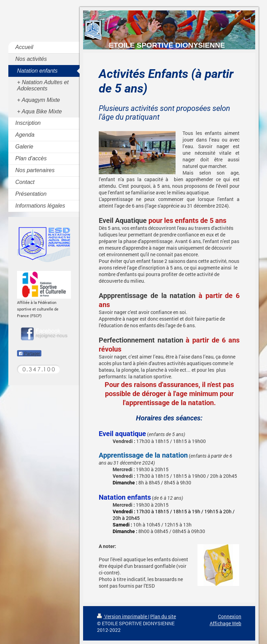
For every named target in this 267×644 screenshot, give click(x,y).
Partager (29, 354)
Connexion (230, 616)
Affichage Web (225, 623)
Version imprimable (123, 616)
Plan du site (163, 616)
